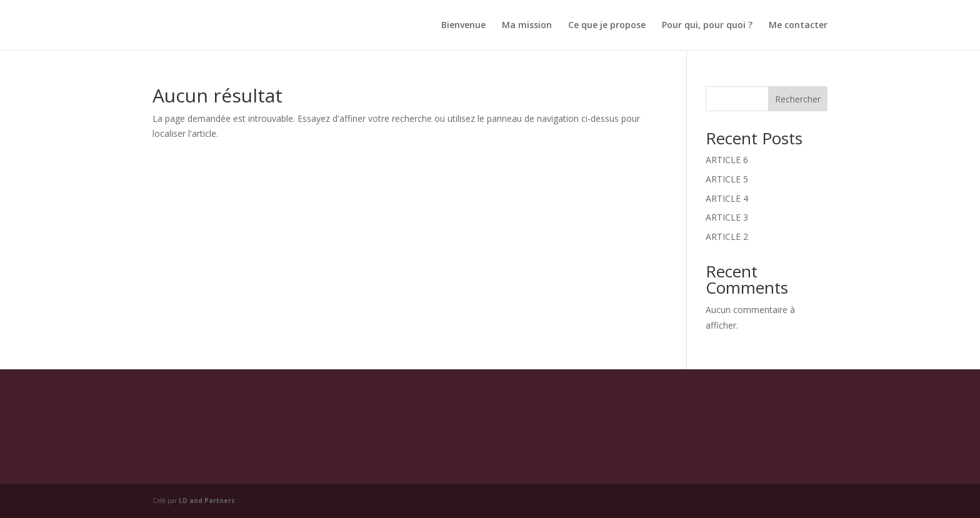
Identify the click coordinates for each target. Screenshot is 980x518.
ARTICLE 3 (727, 217)
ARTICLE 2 (727, 237)
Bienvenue (463, 26)
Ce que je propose (607, 26)
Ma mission (527, 26)
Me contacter (798, 26)
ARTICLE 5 (727, 179)
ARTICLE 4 (727, 198)
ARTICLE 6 (727, 160)
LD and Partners (207, 501)
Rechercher (798, 99)
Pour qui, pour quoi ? (707, 26)
